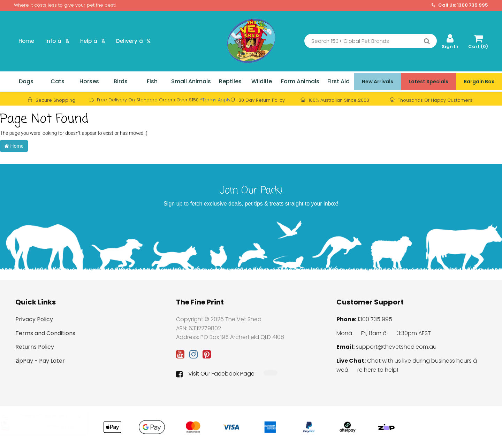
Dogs (26, 81)
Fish (152, 81)
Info (57, 41)
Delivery (133, 41)
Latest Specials (428, 82)
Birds (121, 81)
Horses (89, 81)
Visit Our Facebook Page (215, 374)
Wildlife (262, 81)
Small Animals (191, 81)
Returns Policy (35, 347)
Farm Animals (300, 81)
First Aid (339, 81)
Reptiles (230, 81)
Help (93, 41)
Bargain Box (479, 82)
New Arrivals (378, 82)
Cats (58, 81)
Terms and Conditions (45, 333)
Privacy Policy (34, 319)
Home (26, 41)
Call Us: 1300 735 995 (460, 5)
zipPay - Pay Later (40, 361)
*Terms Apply (215, 100)
